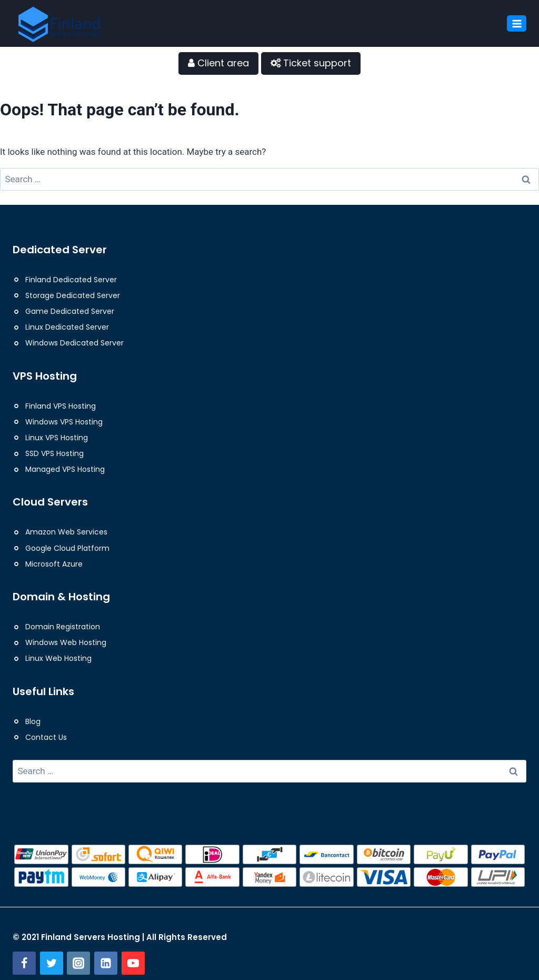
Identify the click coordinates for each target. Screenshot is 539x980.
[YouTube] (133, 963)
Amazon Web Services (66, 532)
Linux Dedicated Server (67, 327)
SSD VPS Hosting (54, 453)
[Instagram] (78, 963)
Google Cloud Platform (67, 548)
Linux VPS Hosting (57, 438)
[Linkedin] (106, 963)
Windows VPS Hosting (64, 422)
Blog (33, 721)
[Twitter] (52, 963)
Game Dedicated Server (70, 311)
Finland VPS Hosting (61, 406)
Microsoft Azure (54, 564)
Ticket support (311, 63)
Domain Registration (63, 627)
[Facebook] (24, 963)
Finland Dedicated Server (71, 280)
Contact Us (46, 737)
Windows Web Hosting (66, 642)
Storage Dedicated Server (73, 295)
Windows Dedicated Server (74, 343)
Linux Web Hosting (58, 658)
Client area (218, 63)
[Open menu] (517, 23)
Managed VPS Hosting (65, 469)
